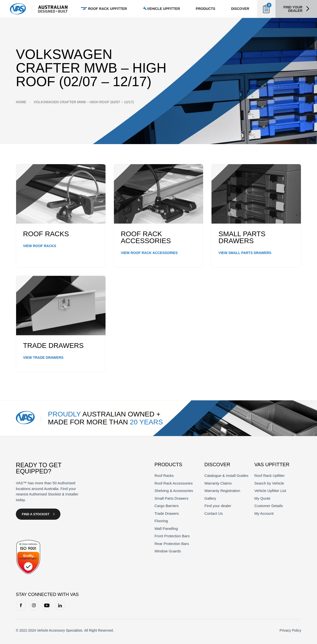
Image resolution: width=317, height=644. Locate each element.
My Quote (262, 498)
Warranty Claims (218, 483)
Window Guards (168, 551)
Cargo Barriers (167, 506)
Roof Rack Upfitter (270, 476)
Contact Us (213, 513)
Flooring (161, 521)
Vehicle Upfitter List (270, 491)
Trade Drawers (167, 513)
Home (21, 102)
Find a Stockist (36, 514)
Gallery (210, 498)
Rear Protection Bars (172, 544)
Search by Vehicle (269, 483)
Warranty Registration (222, 491)
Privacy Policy (290, 630)
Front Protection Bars (172, 536)
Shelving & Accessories (174, 491)
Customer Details (269, 506)
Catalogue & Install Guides (226, 476)
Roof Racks (164, 476)
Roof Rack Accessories (174, 483)
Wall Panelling (166, 528)
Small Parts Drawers (172, 498)
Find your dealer (293, 9)
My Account (264, 513)
